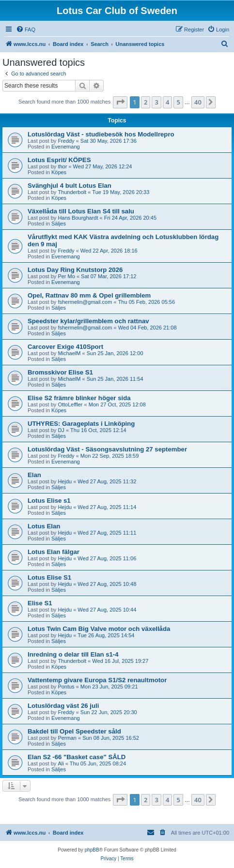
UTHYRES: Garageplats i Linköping (81, 424)
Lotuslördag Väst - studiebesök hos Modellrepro (101, 134)
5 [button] (178, 102)
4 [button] (167, 102)
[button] (120, 102)
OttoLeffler (70, 404)
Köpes (59, 172)
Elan (34, 475)
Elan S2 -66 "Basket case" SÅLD (77, 757)
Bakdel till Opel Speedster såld (74, 731)
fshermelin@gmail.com (85, 302)
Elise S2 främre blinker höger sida (79, 398)
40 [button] (198, 102)
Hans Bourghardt (78, 218)
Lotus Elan (44, 526)
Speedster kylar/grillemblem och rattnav (88, 321)
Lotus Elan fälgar (54, 552)
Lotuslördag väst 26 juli (63, 706)
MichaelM (69, 353)
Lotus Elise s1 (49, 501)
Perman (67, 738)
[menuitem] (26, 30)
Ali (61, 763)
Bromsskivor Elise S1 (60, 372)
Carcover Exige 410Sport (65, 347)
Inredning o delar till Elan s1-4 (73, 654)
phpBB (92, 850)
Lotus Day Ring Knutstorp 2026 (75, 270)
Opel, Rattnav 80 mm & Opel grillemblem (89, 295)
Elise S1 (40, 603)
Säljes (59, 224)
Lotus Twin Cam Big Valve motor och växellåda (99, 629)
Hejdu (65, 481)
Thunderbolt (72, 192)
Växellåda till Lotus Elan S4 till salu (81, 211)
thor (62, 166)
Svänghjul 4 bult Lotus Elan (70, 186)
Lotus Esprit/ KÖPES (59, 160)
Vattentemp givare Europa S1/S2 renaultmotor (97, 680)
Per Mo (66, 276)
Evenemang (66, 147)
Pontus (66, 687)
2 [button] (146, 102)
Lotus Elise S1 (49, 577)
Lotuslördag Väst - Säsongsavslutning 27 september (107, 449)
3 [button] (156, 102)
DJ (61, 430)
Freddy (66, 141)
